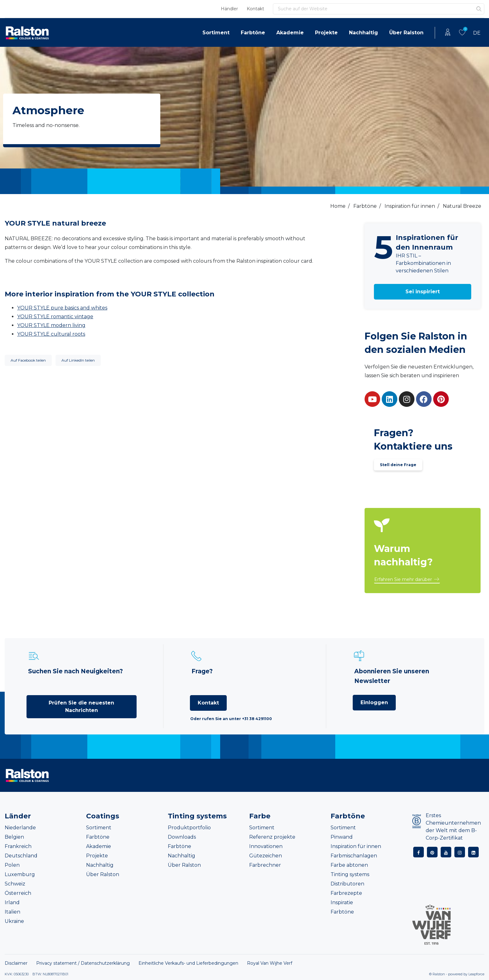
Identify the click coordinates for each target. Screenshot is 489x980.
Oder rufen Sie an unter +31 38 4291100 (231, 719)
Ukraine (14, 921)
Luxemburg (20, 874)
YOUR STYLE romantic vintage (55, 317)
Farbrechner (265, 865)
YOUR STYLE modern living (51, 325)
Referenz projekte (272, 837)
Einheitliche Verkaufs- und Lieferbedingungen (188, 963)
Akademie (290, 33)
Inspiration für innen (356, 846)
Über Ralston (406, 33)
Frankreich (18, 846)
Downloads (182, 837)
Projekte (326, 33)
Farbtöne (253, 33)
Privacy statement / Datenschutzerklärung (83, 963)
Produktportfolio (189, 828)
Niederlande (20, 828)
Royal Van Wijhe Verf (270, 963)
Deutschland (21, 856)
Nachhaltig (363, 33)
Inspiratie (342, 902)
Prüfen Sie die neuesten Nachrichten (81, 707)
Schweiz (15, 884)
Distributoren (347, 884)
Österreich (18, 893)
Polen (12, 865)
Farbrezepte (346, 893)
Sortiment (216, 33)
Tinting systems (350, 874)
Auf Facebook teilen (28, 360)
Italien (12, 912)
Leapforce (476, 974)
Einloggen (374, 702)
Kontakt (255, 9)
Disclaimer (16, 963)
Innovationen (266, 846)
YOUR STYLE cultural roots (51, 334)
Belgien (14, 837)
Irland (12, 902)
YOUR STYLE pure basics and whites (62, 308)
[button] (423, 292)
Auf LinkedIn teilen (78, 360)
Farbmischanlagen (354, 856)
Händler (229, 9)
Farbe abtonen (349, 865)
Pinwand (342, 837)
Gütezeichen (266, 856)
